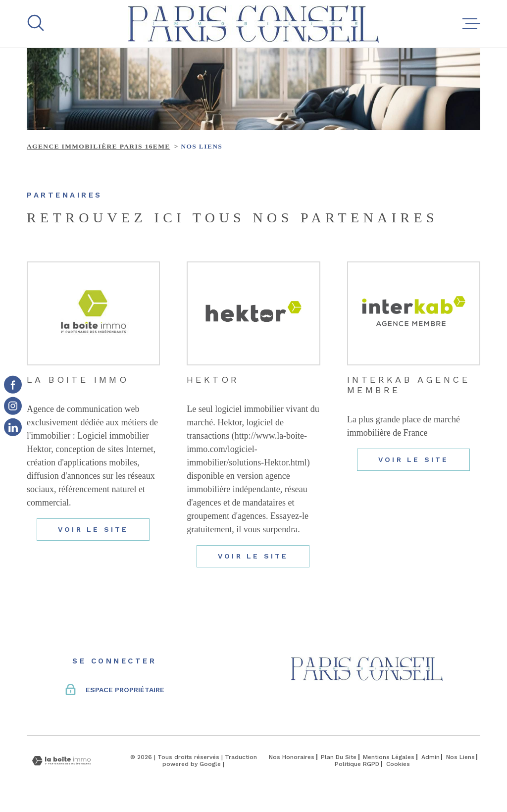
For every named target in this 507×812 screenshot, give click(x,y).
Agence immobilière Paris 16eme (99, 146)
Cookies (398, 764)
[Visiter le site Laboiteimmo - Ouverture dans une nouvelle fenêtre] (61, 761)
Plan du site (339, 757)
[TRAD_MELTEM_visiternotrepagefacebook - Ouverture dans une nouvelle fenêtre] (13, 385)
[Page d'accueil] (253, 24)
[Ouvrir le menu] (471, 24)
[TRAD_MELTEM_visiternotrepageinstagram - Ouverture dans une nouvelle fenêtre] (13, 406)
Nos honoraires (292, 757)
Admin (431, 757)
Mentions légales (389, 757)
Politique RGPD (357, 764)
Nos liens (460, 757)
